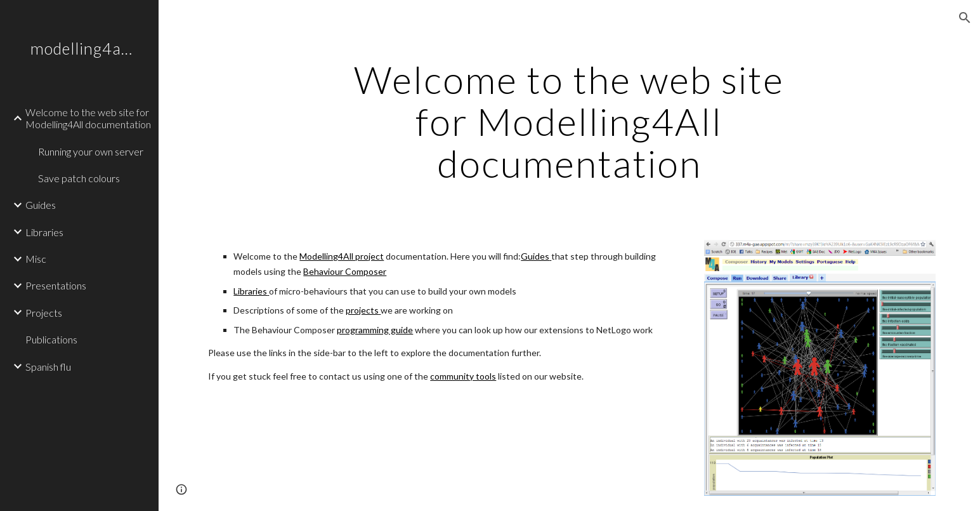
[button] (965, 18)
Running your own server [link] (91, 151)
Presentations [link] (56, 285)
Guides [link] (41, 205)
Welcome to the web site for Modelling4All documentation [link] (88, 118)
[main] (570, 121)
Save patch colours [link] (79, 178)
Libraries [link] (44, 232)
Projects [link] (44, 313)
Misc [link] (36, 259)
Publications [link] (51, 339)
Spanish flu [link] (48, 367)
